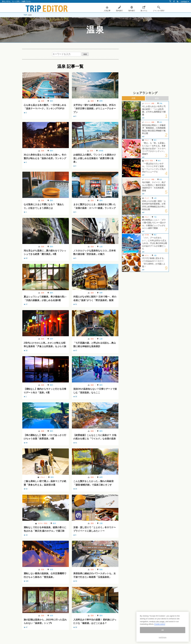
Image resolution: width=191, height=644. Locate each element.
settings (163, 637)
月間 (133, 98)
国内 (51, 101)
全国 (51, 569)
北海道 (101, 151)
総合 (157, 98)
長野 (101, 293)
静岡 (101, 101)
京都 (101, 523)
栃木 (54, 523)
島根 (101, 569)
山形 (101, 246)
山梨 (101, 339)
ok (163, 630)
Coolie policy (160, 624)
